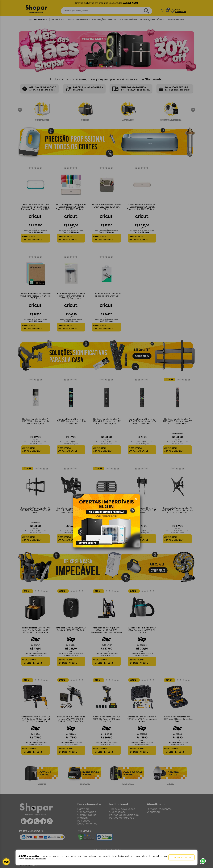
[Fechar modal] (136, 499)
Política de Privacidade (35, 859)
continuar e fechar (181, 857)
